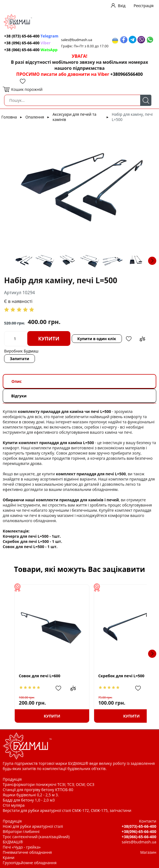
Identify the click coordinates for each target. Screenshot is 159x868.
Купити (49, 338)
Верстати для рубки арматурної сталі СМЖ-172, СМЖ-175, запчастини (67, 810)
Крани (9, 857)
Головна (9, 117)
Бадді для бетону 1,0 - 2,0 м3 (29, 800)
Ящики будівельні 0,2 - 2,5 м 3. (31, 795)
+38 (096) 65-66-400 (27, 43)
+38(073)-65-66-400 (139, 826)
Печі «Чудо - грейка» (22, 847)
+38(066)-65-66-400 (139, 837)
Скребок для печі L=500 (109, 676)
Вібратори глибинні (21, 831)
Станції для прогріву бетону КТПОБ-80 (38, 790)
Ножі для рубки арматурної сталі (33, 826)
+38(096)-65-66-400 (139, 831)
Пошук (146, 100)
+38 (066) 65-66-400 (31, 50)
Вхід (122, 6)
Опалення (35, 117)
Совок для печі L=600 (40, 676)
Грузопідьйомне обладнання (30, 863)
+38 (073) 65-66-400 (31, 36)
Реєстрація (144, 6)
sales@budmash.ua (77, 40)
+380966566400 (126, 74)
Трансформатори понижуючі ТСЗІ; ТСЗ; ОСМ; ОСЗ (49, 784)
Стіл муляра (14, 805)
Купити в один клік (97, 339)
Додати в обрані (129, 339)
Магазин (148, 852)
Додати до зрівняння (142, 339)
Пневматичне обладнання (27, 852)
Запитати (19, 359)
